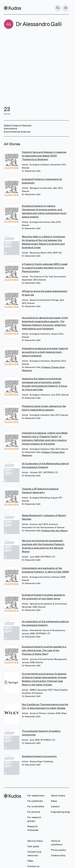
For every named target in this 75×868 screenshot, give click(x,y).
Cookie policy (58, 855)
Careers (55, 806)
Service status (35, 841)
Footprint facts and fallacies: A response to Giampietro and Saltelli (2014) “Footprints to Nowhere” (44, 156)
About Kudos (58, 796)
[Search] (58, 8)
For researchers (36, 796)
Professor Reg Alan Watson (54, 531)
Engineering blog (60, 812)
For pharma (34, 812)
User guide (33, 846)
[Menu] (66, 8)
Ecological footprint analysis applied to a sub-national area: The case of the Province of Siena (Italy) (44, 650)
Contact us (33, 866)
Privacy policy (58, 850)
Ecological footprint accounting (39, 756)
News (54, 801)
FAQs (30, 861)
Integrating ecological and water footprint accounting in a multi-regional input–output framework (45, 352)
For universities (36, 806)
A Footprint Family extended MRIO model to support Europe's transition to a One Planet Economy (45, 268)
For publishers (35, 801)
